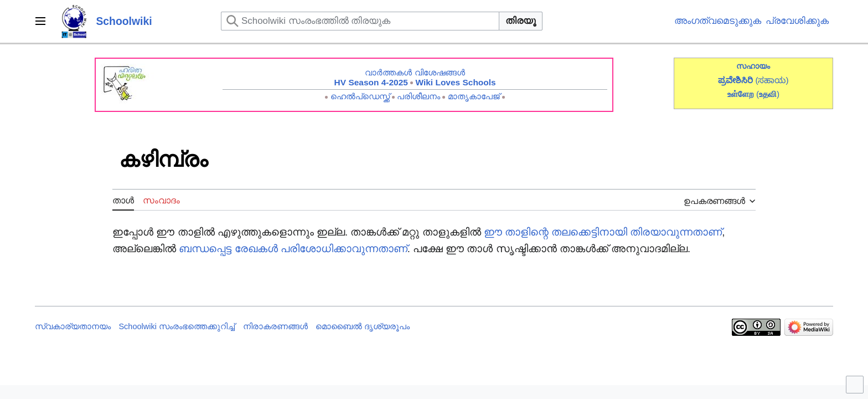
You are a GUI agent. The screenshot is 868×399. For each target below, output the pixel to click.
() (768, 94)
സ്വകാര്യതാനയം (73, 326)
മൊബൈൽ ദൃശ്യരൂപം (363, 326)
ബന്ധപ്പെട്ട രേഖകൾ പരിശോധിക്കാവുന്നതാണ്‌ (293, 249)
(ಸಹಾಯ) (772, 80)
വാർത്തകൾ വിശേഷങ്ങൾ (415, 72)
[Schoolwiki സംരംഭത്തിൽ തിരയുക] (360, 21)
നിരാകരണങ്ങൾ (275, 326)
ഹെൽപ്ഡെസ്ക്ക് (360, 96)
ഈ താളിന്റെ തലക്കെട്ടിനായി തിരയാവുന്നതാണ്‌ (603, 232)
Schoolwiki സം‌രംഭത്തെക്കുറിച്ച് (177, 326)
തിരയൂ (521, 21)
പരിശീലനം (418, 96)
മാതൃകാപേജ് (474, 96)
